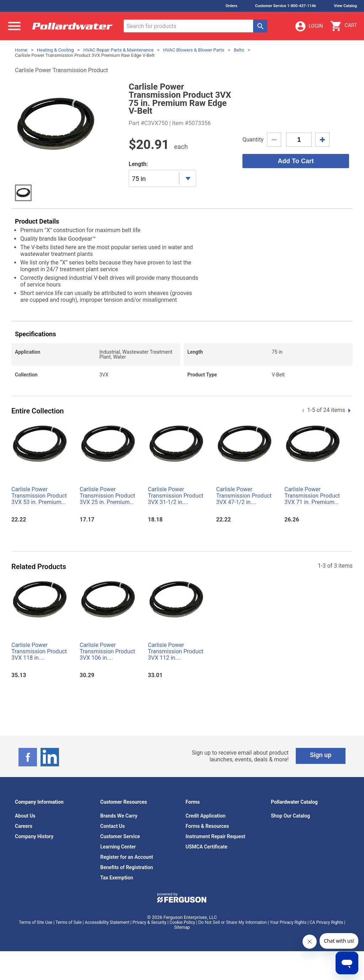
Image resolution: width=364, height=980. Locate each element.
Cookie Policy (182, 922)
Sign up (321, 755)
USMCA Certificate (207, 847)
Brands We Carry (119, 816)
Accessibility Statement (107, 922)
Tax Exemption (117, 878)
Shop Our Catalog (290, 816)
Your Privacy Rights (288, 922)
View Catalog (345, 6)
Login (309, 26)
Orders (231, 6)
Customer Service (120, 836)
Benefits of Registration (127, 867)
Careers (24, 826)
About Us (25, 816)
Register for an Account (127, 857)
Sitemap (182, 927)
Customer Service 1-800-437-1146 (286, 6)
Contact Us (113, 826)
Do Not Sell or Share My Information (233, 922)
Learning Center (118, 847)
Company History (34, 836)
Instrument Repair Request (215, 836)
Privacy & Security (149, 922)
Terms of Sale (69, 922)
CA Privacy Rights (326, 922)
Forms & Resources (207, 826)
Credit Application (205, 816)
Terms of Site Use (36, 922)
